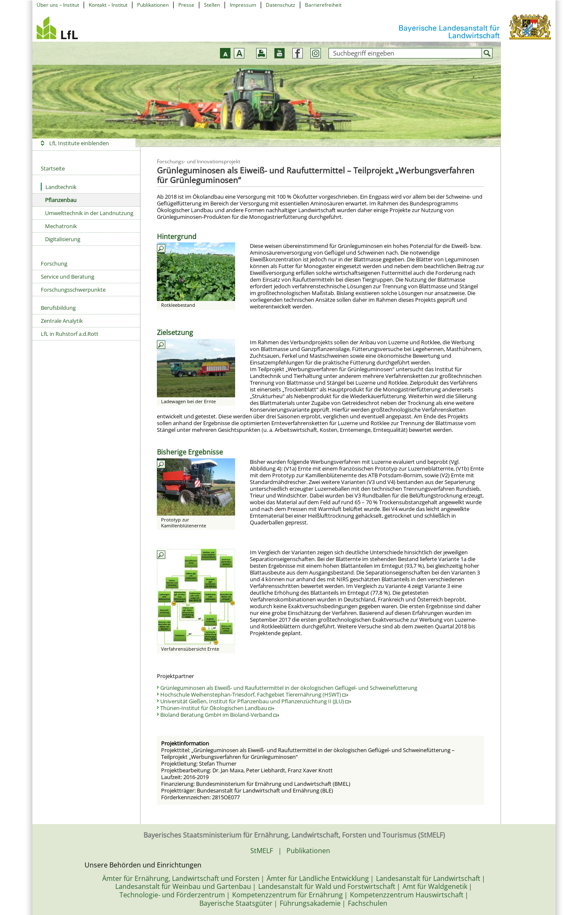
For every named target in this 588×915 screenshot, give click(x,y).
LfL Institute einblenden (79, 143)
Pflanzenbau (61, 200)
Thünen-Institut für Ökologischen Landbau (217, 708)
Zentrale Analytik (62, 321)
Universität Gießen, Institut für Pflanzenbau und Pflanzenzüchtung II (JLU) (256, 701)
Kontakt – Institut (108, 5)
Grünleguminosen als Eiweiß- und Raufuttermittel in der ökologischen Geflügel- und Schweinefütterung (289, 688)
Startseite (53, 168)
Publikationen (153, 5)
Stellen (212, 5)
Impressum (243, 5)
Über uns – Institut (58, 5)
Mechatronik (61, 226)
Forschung (54, 263)
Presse (186, 5)
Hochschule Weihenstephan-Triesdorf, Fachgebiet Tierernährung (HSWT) (254, 694)
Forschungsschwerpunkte (73, 290)
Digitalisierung (63, 239)
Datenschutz (281, 5)
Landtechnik (59, 187)
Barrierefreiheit (323, 5)
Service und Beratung (68, 277)
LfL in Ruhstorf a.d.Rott (70, 334)
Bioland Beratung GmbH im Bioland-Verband (220, 715)
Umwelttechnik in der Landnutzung (89, 213)
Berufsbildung (58, 308)
